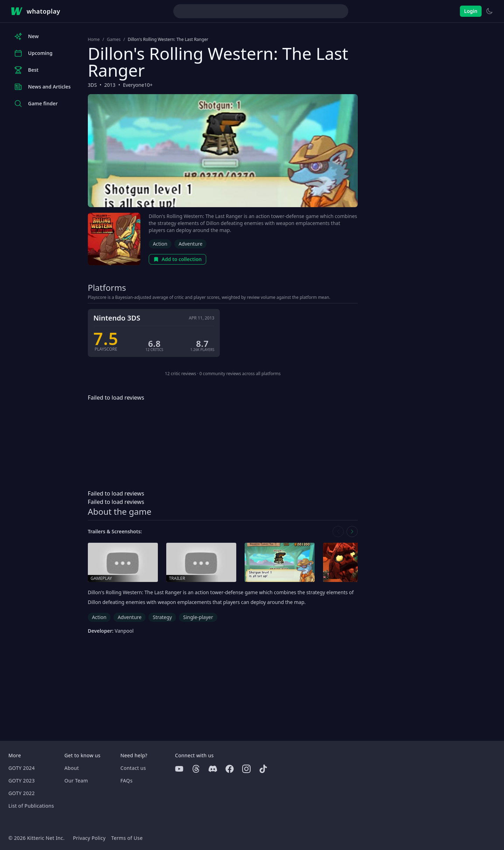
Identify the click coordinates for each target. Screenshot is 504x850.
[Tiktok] (263, 769)
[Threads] (196, 769)
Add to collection (178, 259)
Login (471, 11)
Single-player (198, 617)
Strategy (162, 617)
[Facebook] (230, 769)
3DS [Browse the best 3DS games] (92, 85)
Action (160, 244)
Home (94, 40)
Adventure (190, 244)
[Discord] (213, 769)
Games (114, 40)
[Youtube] (179, 769)
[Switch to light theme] (489, 11)
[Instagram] (246, 769)
